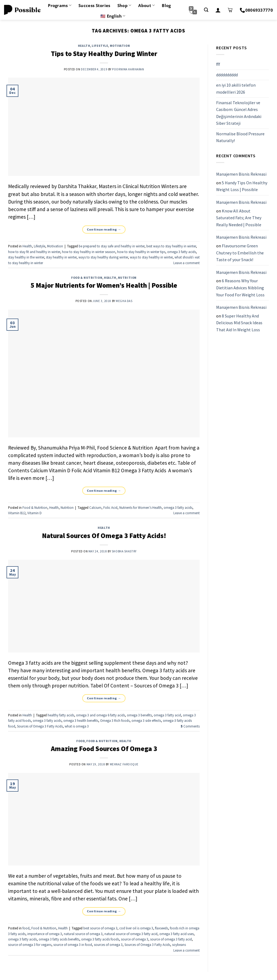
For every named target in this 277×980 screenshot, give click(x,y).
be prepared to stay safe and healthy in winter (112, 246)
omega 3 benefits (139, 715)
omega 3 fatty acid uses (177, 934)
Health (84, 46)
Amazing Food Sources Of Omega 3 (104, 749)
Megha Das (124, 301)
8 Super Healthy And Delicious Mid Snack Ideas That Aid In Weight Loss (239, 323)
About (146, 5)
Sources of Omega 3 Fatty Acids (40, 726)
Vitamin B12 (17, 513)
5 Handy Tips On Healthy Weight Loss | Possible (242, 186)
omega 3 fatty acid (167, 715)
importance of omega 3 (45, 934)
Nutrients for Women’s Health (141, 507)
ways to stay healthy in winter (151, 257)
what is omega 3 (77, 726)
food (80, 741)
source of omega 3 (135, 939)
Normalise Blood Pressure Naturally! (240, 137)
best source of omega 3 (100, 928)
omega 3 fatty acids (182, 252)
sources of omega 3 (108, 945)
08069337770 (256, 10)
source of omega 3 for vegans (30, 945)
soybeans (179, 945)
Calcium (95, 507)
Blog (166, 5)
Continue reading (104, 229)
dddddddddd (227, 75)
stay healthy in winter (61, 257)
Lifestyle (100, 46)
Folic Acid (110, 507)
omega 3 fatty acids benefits (59, 939)
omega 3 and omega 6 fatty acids (100, 715)
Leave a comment (187, 263)
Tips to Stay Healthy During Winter (104, 54)
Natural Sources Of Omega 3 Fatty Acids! (104, 536)
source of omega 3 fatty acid (171, 939)
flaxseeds (161, 928)
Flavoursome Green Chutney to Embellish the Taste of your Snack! (240, 253)
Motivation (120, 46)
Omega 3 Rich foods (115, 720)
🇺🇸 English (113, 16)
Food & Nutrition (87, 278)
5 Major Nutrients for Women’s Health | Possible (104, 285)
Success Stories (94, 5)
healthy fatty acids (61, 715)
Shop (124, 5)
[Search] (206, 10)
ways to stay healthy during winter (103, 257)
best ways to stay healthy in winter (171, 246)
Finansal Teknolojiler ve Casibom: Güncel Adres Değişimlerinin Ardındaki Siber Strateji (239, 113)
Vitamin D (34, 513)
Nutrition (127, 278)
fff (218, 64)
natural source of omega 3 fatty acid (131, 934)
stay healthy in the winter (26, 257)
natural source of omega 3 (83, 934)
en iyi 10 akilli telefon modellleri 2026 (236, 89)
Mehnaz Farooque (124, 764)
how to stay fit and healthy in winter (34, 252)
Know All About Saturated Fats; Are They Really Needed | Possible (239, 218)
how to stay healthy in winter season (89, 252)
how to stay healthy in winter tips (141, 252)
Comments (190, 726)
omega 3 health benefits (81, 720)
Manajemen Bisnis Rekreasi (241, 174)
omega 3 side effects (146, 720)
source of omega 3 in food (73, 945)
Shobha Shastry (124, 551)
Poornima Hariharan (128, 69)
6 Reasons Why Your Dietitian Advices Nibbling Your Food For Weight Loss (240, 288)
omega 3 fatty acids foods (100, 939)
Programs (60, 5)
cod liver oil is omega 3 (136, 928)
